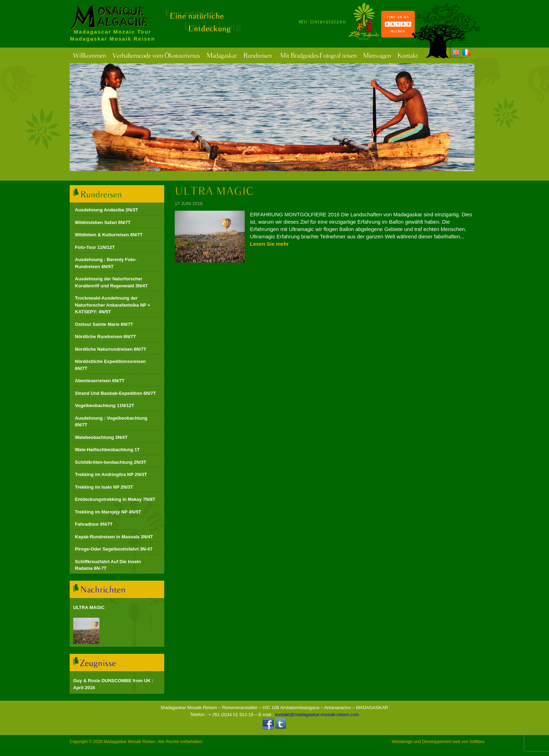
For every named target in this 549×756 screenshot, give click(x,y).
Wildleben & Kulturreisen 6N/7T (109, 235)
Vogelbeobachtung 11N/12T (105, 405)
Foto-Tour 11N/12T (95, 247)
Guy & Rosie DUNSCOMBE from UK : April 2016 (113, 684)
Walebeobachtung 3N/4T (101, 437)
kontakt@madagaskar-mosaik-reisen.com (317, 715)
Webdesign (402, 742)
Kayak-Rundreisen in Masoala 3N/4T (114, 537)
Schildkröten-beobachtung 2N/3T (111, 462)
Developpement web (441, 742)
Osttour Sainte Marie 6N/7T (104, 324)
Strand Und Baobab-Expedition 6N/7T (115, 393)
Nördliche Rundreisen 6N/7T (105, 337)
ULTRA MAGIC (89, 607)
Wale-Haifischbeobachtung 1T (107, 450)
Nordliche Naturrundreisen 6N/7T (111, 349)
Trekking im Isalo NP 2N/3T (104, 487)
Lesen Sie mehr (269, 244)
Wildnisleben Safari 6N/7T (103, 222)
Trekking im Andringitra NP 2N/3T (111, 474)
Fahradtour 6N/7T (94, 524)
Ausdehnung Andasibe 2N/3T (106, 210)
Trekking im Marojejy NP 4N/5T (108, 512)
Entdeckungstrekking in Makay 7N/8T (115, 499)
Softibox (477, 742)
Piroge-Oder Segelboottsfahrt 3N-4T (114, 549)
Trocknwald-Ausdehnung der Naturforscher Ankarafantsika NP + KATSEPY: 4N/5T (113, 305)
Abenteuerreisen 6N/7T (100, 381)
